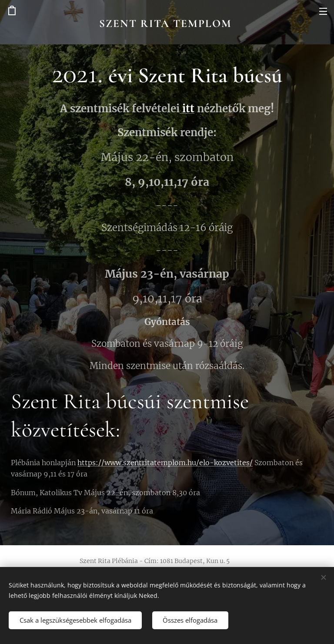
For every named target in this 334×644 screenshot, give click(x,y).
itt (187, 109)
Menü (323, 11)
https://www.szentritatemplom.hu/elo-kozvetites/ (165, 463)
